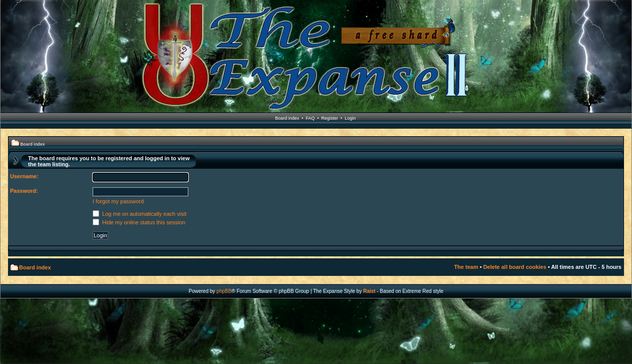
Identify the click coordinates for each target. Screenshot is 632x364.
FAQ (310, 118)
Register (330, 118)
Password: (24, 191)
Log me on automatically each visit (139, 214)
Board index (287, 118)
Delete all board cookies (515, 267)
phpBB (224, 291)
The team (466, 267)
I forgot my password (118, 201)
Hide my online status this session (139, 222)
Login (350, 118)
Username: (24, 176)
